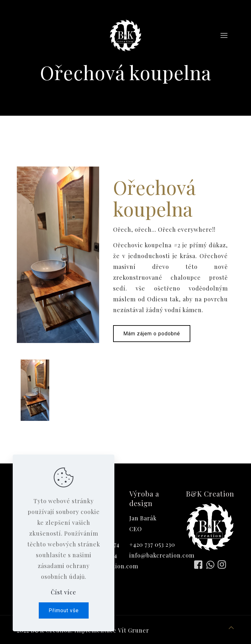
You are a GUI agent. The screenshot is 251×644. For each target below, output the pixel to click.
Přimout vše (64, 610)
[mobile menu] (224, 35)
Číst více (64, 592)
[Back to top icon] (231, 627)
